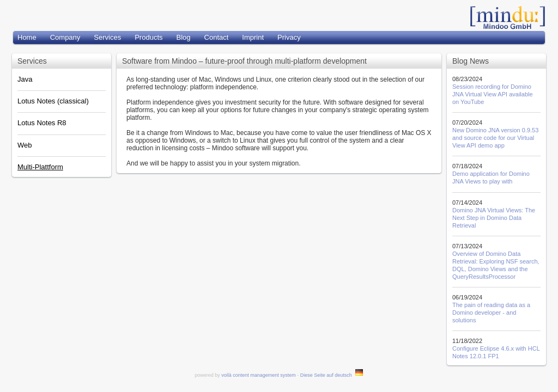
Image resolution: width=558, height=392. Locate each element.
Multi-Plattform (40, 167)
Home (27, 37)
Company (65, 37)
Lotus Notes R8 (42, 123)
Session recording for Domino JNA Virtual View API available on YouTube (493, 94)
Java (25, 79)
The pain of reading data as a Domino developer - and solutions (491, 313)
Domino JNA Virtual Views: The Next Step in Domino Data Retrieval (494, 218)
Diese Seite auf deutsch (332, 375)
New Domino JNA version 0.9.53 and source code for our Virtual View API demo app (495, 138)
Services (107, 37)
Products (148, 37)
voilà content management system (259, 375)
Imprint (253, 37)
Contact (217, 37)
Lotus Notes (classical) (53, 101)
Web (25, 145)
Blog (184, 37)
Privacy (289, 37)
